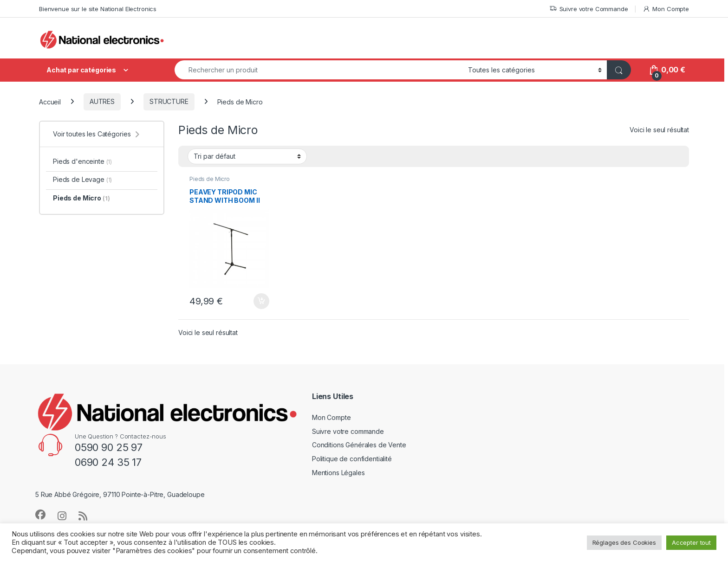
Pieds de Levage (82, 179)
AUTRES (102, 101)
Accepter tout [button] (691, 542)
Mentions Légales (338, 473)
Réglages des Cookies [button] (624, 542)
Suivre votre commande (348, 431)
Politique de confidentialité (352, 459)
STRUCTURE (169, 101)
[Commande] (247, 156)
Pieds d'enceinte (82, 161)
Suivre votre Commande (589, 9)
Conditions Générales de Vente (359, 445)
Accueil (50, 101)
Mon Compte (666, 9)
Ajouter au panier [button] (261, 301)
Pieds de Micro (210, 179)
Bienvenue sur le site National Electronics (98, 9)
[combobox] (319, 70)
